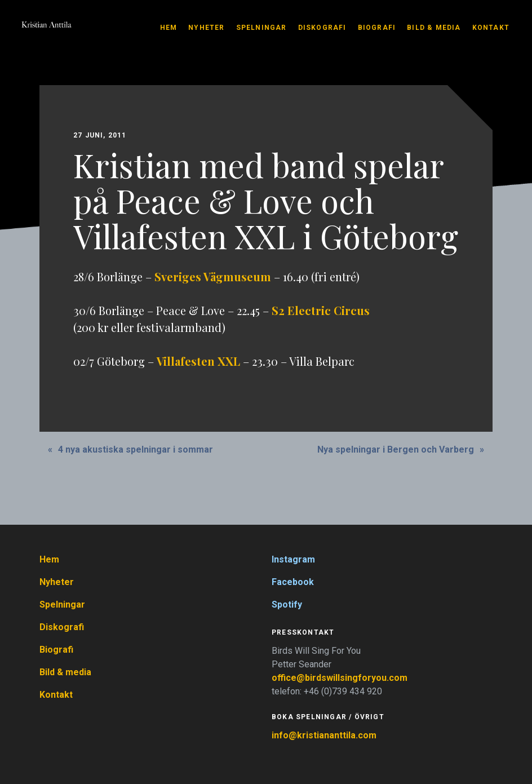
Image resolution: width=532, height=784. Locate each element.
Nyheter (206, 28)
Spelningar (261, 28)
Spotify (287, 604)
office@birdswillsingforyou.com (341, 678)
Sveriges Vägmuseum (213, 276)
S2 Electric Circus (321, 310)
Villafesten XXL (198, 361)
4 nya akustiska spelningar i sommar (136, 449)
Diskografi (322, 28)
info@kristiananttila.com (324, 735)
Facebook (293, 582)
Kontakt (491, 28)
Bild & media (434, 28)
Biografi (377, 28)
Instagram (293, 559)
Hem (169, 28)
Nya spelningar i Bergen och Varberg (396, 449)
